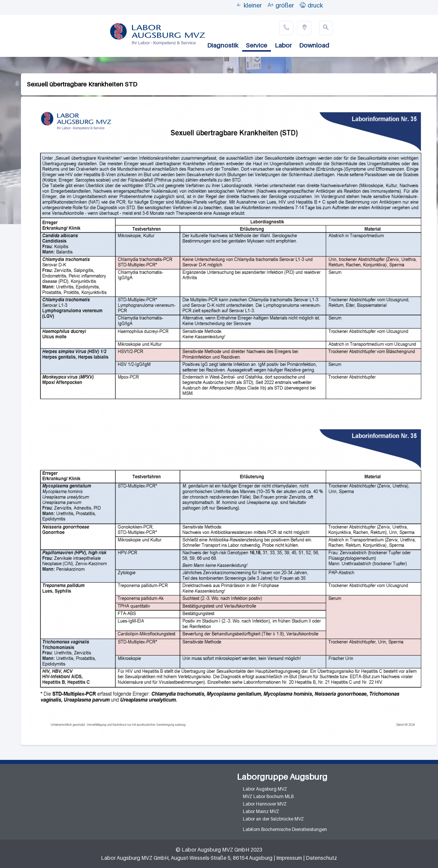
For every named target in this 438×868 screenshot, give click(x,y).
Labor (283, 45)
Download (314, 45)
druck (315, 5)
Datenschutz (321, 858)
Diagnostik (223, 45)
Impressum (289, 858)
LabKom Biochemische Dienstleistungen (285, 829)
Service (257, 45)
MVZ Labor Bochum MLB (268, 796)
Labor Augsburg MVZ (265, 789)
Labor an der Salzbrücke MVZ (273, 819)
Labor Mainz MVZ (261, 811)
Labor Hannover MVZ (265, 804)
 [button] (303, 5)
